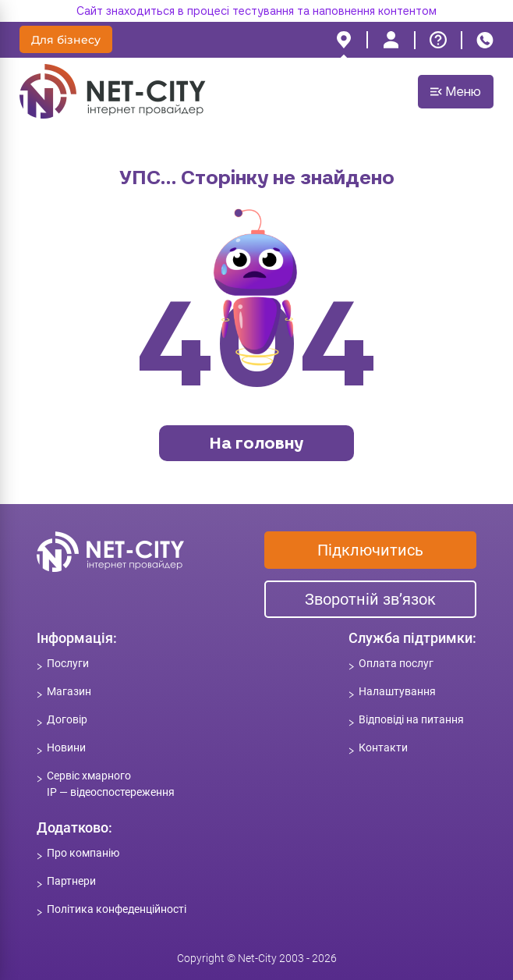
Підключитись (370, 550)
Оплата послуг (396, 663)
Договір (67, 719)
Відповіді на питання (411, 719)
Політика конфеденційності (117, 909)
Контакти (383, 747)
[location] (344, 40)
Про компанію (83, 853)
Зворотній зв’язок (370, 599)
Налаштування (397, 691)
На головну (256, 443)
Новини (66, 747)
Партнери (71, 881)
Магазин (69, 691)
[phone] (485, 40)
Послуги (68, 663)
